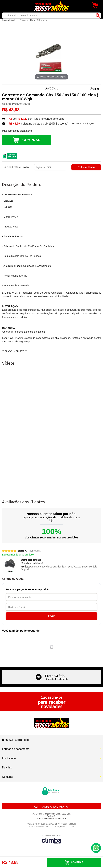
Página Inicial (9, 20)
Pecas (23, 20)
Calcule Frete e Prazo (16, 167)
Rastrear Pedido (21, 740)
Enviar (51, 616)
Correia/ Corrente (38, 20)
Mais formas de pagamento (17, 131)
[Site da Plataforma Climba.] (51, 839)
